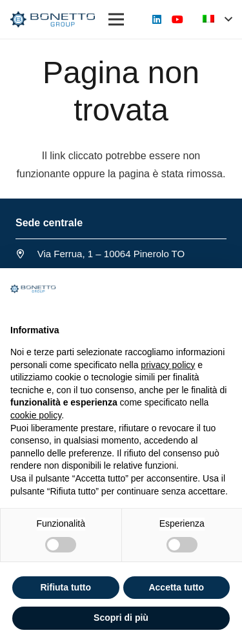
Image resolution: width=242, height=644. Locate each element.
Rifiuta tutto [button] (66, 587)
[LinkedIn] (157, 19)
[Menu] (116, 19)
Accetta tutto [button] (176, 587)
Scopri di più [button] (121, 618)
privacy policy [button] (168, 365)
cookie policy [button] (36, 415)
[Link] (53, 19)
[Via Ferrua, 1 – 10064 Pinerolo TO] (26, 254)
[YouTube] (177, 19)
